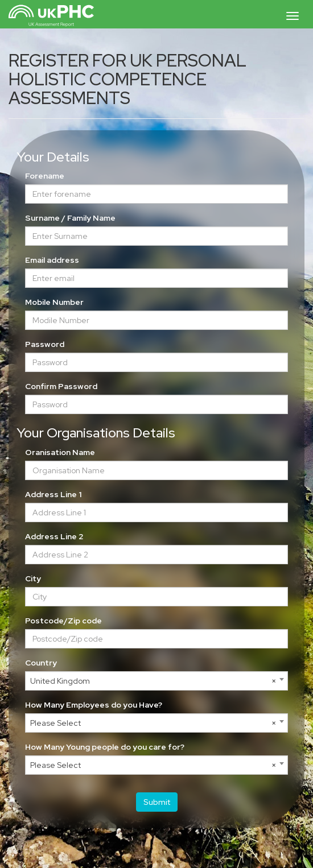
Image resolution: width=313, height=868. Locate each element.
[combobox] (156, 681)
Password (45, 344)
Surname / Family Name (70, 218)
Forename (45, 176)
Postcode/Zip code (63, 621)
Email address (52, 260)
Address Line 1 (53, 494)
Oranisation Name (60, 452)
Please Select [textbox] (153, 723)
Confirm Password (61, 386)
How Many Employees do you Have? (94, 705)
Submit (157, 802)
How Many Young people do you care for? (105, 747)
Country (41, 663)
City (33, 578)
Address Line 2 (54, 536)
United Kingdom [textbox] (153, 681)
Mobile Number (54, 302)
